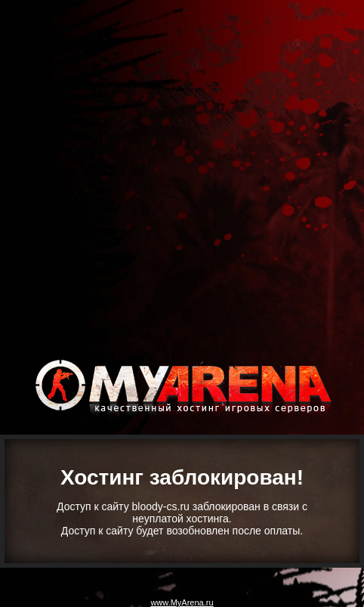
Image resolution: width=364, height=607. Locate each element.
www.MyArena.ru (182, 602)
